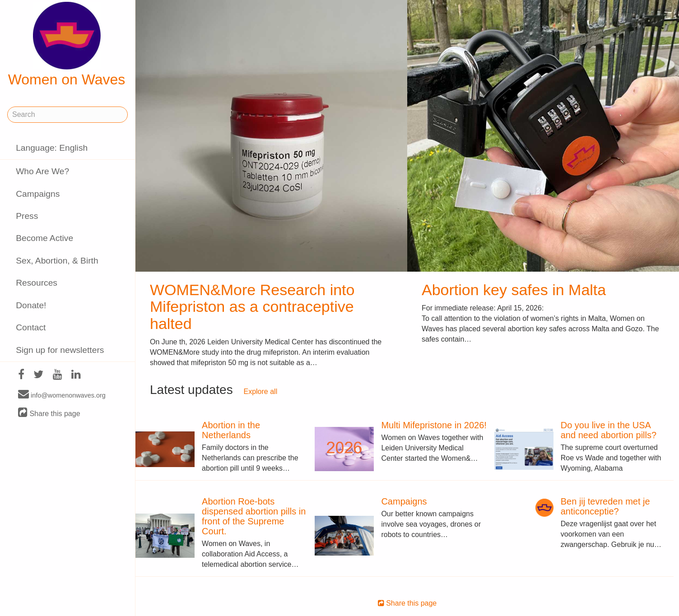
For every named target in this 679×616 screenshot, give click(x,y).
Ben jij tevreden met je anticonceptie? (605, 506)
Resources (37, 283)
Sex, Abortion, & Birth (57, 261)
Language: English (52, 148)
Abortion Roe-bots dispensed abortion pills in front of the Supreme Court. (254, 516)
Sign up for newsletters (60, 350)
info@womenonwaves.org (62, 395)
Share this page (49, 413)
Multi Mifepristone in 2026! (434, 425)
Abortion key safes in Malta (514, 290)
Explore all (260, 391)
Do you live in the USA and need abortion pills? (609, 430)
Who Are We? (42, 171)
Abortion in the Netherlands (231, 430)
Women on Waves (67, 45)
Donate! (31, 305)
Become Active (44, 238)
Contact (31, 327)
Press (27, 216)
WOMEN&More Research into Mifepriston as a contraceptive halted (252, 307)
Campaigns (38, 194)
